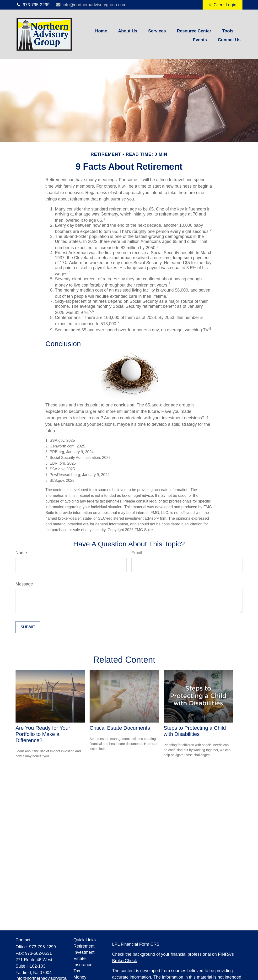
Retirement (84, 946)
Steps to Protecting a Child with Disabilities (195, 731)
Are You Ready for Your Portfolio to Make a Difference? (43, 734)
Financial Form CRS (140, 944)
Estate (80, 959)
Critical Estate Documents (120, 728)
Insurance (83, 965)
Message (24, 584)
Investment (84, 952)
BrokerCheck (124, 961)
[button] (101, 31)
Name (21, 553)
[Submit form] (28, 627)
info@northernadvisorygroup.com (91, 5)
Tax (77, 971)
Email (137, 553)
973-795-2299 (32, 5)
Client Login (223, 5)
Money (80, 977)
